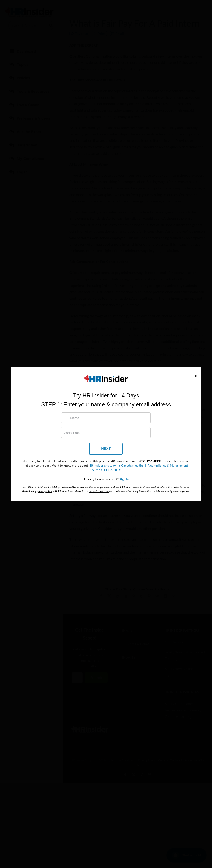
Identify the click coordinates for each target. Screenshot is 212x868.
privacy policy (44, 491)
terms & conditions (99, 491)
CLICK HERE (152, 461)
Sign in (124, 479)
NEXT (106, 449)
